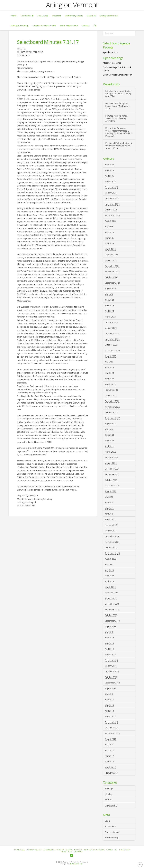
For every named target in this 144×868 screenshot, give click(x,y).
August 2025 (110, 221)
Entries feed (110, 826)
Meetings (109, 788)
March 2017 (110, 767)
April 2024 (109, 311)
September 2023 (112, 350)
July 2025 (109, 227)
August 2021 (110, 491)
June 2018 (109, 700)
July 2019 (109, 632)
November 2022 (112, 407)
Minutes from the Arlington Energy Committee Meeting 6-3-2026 (118, 94)
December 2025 (112, 198)
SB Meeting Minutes (94, 850)
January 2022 (111, 463)
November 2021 (112, 474)
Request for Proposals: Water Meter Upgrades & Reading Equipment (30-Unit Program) (119, 132)
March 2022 (110, 452)
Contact (78, 852)
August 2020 (110, 559)
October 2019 (111, 615)
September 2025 (112, 215)
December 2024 (112, 266)
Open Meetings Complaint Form (118, 75)
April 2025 (109, 243)
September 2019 (112, 621)
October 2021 (111, 480)
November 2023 (112, 339)
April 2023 (109, 379)
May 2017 (109, 756)
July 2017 (109, 745)
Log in (108, 821)
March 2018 (110, 716)
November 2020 (112, 542)
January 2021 (111, 531)
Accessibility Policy (54, 850)
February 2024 (111, 322)
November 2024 (112, 272)
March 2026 (110, 182)
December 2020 (112, 536)
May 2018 (109, 705)
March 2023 (110, 384)
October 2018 (111, 677)
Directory (125, 850)
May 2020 (109, 576)
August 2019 (110, 626)
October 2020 (111, 547)
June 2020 (109, 570)
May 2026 (109, 170)
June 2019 (109, 638)
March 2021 (110, 519)
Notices (108, 800)
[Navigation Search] (95, 25)
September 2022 (112, 418)
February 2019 (111, 660)
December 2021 (112, 469)
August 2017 (110, 739)
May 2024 (109, 305)
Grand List (112, 850)
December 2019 (112, 604)
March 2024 (110, 317)
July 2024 (109, 294)
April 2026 (109, 176)
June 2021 (109, 503)
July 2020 (109, 564)
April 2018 (109, 711)
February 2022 (111, 457)
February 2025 (111, 255)
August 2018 (110, 688)
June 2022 (109, 435)
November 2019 (112, 609)
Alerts (69, 850)
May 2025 (109, 238)
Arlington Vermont (72, 5)
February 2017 (111, 773)
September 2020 (112, 553)
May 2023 (109, 373)
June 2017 (109, 750)
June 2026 (109, 165)
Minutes (108, 794)
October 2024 (111, 277)
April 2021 (109, 514)
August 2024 (110, 289)
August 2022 (110, 424)
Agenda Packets (110, 52)
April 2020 (109, 581)
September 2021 (112, 486)
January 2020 (111, 598)
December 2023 (112, 334)
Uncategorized (111, 805)
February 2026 (111, 187)
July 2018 (109, 694)
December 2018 (112, 671)
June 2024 (109, 300)
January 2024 (111, 328)
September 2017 (112, 733)
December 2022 (112, 401)
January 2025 (111, 260)
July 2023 (109, 362)
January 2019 (111, 666)
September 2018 (112, 683)
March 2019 (110, 655)
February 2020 (111, 593)
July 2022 (109, 429)
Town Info (67, 852)
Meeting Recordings (112, 63)
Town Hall (20, 850)
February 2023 (111, 390)
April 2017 (109, 761)
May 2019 (109, 643)
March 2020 (110, 587)
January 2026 (111, 193)
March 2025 (110, 249)
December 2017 (112, 728)
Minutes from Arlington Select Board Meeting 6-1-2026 (118, 106)
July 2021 (109, 497)
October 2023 (111, 345)
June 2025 (109, 232)
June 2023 (109, 367)
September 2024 (112, 283)
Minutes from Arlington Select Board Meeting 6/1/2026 (116, 118)
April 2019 (109, 649)
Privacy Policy (34, 850)
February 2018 (111, 722)
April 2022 (109, 446)
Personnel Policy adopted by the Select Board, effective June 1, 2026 (119, 146)
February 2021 (111, 525)
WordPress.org (112, 838)
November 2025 (112, 204)
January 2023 (111, 395)
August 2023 (110, 356)
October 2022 (111, 412)
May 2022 (109, 441)
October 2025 (111, 210)
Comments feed (112, 832)
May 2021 (109, 508)
